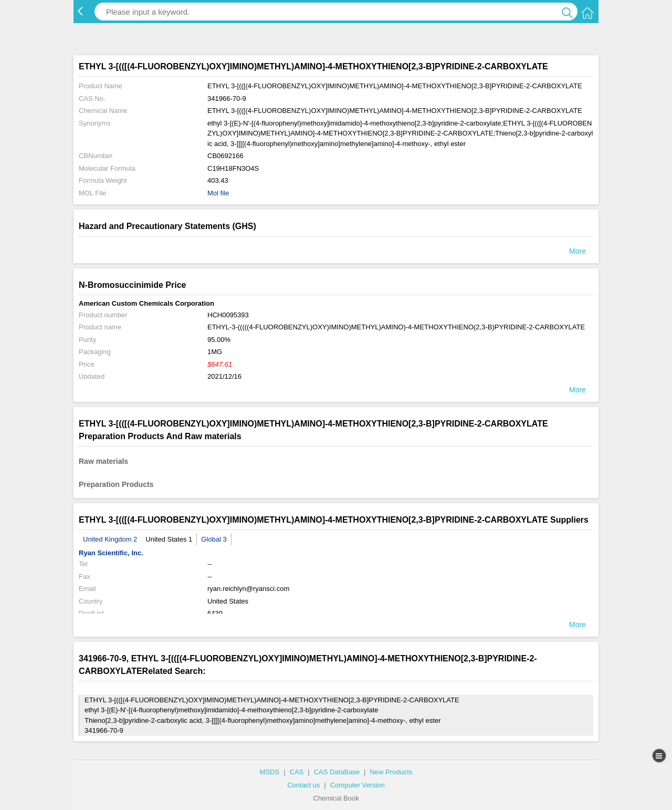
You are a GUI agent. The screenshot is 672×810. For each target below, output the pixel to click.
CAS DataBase (337, 772)
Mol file (218, 193)
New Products (391, 772)
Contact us (303, 785)
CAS (297, 772)
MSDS (270, 772)
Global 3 (214, 539)
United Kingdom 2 (110, 539)
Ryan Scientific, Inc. (111, 553)
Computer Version (358, 785)
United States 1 (169, 539)
